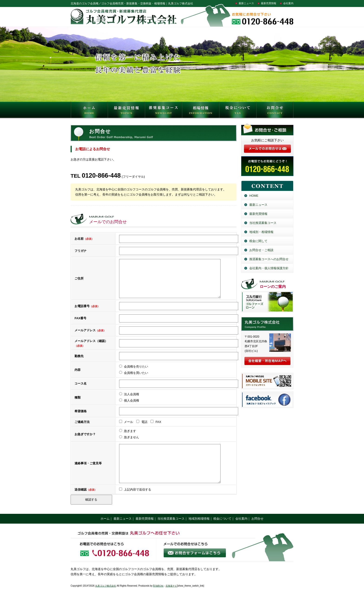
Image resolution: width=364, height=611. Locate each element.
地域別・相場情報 (261, 232)
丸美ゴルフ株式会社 (106, 600)
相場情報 (201, 111)
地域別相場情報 (199, 533)
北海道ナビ (171, 600)
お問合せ (275, 111)
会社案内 (288, 3)
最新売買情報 (269, 3)
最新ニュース (246, 3)
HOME (89, 111)
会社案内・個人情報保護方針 (269, 268)
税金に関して (258, 241)
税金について (238, 111)
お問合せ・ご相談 (261, 250)
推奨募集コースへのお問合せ (269, 259)
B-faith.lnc (158, 600)
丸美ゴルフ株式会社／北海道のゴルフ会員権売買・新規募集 (267, 324)
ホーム (105, 533)
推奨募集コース (163, 111)
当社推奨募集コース (263, 223)
